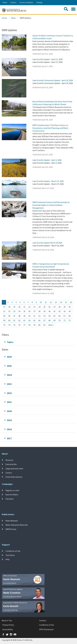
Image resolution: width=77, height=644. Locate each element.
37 (34, 311)
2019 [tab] (9, 420)
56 (59, 316)
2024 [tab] (9, 375)
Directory (9, 460)
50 (29, 316)
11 (46, 302)
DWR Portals (11, 529)
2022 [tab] (9, 393)
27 (54, 307)
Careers (9, 473)
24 (39, 307)
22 (29, 307)
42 (59, 311)
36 (29, 311)
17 (4, 307)
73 (4, 325)
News (13, 18)
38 (39, 311)
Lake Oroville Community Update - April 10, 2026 (53, 80)
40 (49, 311)
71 (65, 320)
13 (56, 302)
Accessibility (8, 629)
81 (44, 325)
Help (8, 559)
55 (54, 316)
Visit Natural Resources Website (12, 597)
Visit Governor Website (10, 583)
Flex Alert (10, 499)
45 (4, 316)
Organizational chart (14, 468)
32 (9, 311)
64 (29, 320)
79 (34, 325)
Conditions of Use (13, 551)
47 (14, 316)
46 (9, 316)
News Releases (12, 521)
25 (44, 307)
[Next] (51, 325)
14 (61, 302)
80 (39, 325)
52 (39, 316)
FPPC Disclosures (46, 629)
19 (14, 307)
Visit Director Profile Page (10, 610)
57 (65, 316)
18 (9, 307)
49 (24, 316)
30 (70, 307)
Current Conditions (26, 2)
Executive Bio (11, 464)
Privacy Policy (8, 625)
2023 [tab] (9, 384)
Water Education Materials (17, 525)
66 (39, 320)
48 (19, 316)
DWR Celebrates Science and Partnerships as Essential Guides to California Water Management (51, 205)
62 (19, 320)
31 (4, 311)
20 (19, 307)
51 (34, 316)
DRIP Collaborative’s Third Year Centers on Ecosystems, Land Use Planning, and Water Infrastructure (50, 128)
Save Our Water (12, 495)
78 (29, 325)
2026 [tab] (9, 357)
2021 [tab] (9, 402)
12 (51, 302)
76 (19, 325)
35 (24, 311)
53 (44, 316)
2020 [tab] (9, 411)
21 (24, 307)
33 (14, 311)
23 (34, 307)
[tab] (38, 342)
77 (24, 325)
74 (9, 325)
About (5, 2)
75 (14, 325)
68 (49, 320)
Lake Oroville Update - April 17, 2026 (47, 59)
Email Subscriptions (14, 477)
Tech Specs (10, 555)
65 (34, 320)
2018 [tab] (9, 429)
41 (54, 311)
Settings (39, 2)
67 (44, 320)
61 (14, 320)
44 (70, 311)
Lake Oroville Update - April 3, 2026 (47, 160)
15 (66, 302)
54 (49, 316)
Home (4, 18)
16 (71, 302)
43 (65, 311)
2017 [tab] (9, 438)
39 (44, 311)
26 (49, 307)
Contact (13, 2)
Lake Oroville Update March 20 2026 (47, 243)
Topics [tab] (10, 342)
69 (54, 320)
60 (9, 320)
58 (70, 316)
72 (70, 320)
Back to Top (7, 620)
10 (41, 302)
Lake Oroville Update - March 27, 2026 (48, 181)
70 (59, 320)
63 (24, 320)
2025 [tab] (9, 366)
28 (59, 307)
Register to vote (12, 490)
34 (19, 311)
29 (65, 307)
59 (4, 320)
